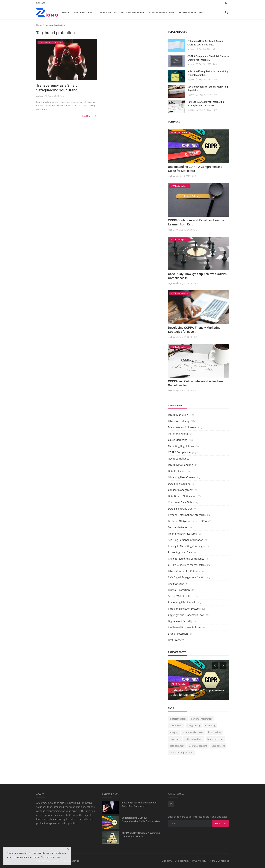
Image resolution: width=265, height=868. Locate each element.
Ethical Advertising (179, 421)
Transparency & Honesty (182, 427)
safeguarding (194, 726)
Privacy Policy (199, 861)
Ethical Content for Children (184, 571)
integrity (174, 732)
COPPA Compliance (179, 452)
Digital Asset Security (180, 621)
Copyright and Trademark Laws (186, 615)
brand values (215, 732)
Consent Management (181, 490)
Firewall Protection (179, 590)
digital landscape (178, 719)
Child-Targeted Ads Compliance (186, 559)
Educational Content (193, 732)
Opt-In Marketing (178, 433)
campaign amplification (181, 753)
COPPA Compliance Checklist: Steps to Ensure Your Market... (208, 58)
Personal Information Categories (187, 515)
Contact (40, 3)
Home (66, 12)
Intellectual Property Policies (184, 627)
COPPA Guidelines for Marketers (187, 565)
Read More (89, 116)
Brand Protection (178, 634)
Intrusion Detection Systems (184, 609)
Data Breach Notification (182, 496)
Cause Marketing (178, 440)
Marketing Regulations (181, 446)
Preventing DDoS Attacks (182, 602)
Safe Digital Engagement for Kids (187, 577)
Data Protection (133, 12)
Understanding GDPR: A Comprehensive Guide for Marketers (141, 820)
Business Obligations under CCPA (187, 521)
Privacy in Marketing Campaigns (187, 546)
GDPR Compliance (179, 459)
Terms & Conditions (219, 861)
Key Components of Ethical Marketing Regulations (208, 88)
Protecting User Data (180, 552)
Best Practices (83, 12)
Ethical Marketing (162, 12)
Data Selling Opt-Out (180, 509)
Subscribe (221, 823)
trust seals (175, 739)
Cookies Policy (182, 861)
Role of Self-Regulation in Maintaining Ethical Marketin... (208, 73)
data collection (177, 746)
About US (167, 861)
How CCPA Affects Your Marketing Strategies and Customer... (206, 104)
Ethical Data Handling (180, 465)
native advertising (194, 739)
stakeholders (176, 726)
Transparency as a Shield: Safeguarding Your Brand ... (59, 88)
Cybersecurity (107, 12)
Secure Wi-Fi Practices (181, 596)
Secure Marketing (191, 12)
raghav (40, 96)
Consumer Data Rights (181, 502)
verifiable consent (198, 746)
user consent (218, 746)
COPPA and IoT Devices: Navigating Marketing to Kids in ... (141, 835)
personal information (202, 719)
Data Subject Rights (179, 484)
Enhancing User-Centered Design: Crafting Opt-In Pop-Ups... (206, 43)
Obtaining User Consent (182, 477)
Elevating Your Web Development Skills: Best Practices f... (139, 804)
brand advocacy (215, 739)
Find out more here (51, 857)
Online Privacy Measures (182, 534)
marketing (210, 726)
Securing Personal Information (186, 540)
